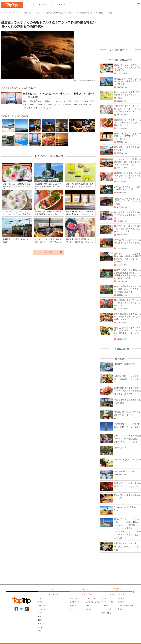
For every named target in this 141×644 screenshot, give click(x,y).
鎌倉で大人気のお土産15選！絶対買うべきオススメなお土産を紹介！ (128, 95)
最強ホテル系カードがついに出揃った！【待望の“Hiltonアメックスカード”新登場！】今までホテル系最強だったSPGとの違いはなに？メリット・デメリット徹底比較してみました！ (128, 528)
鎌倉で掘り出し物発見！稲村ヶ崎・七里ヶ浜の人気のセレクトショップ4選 (127, 229)
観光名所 (73, 606)
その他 (88, 609)
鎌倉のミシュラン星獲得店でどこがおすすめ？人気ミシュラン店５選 (127, 68)
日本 (17, 13)
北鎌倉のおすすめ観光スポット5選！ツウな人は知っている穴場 (127, 201)
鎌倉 (38, 13)
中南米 (40, 620)
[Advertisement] (120, 33)
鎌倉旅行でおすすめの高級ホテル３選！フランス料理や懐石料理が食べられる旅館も (74, 13)
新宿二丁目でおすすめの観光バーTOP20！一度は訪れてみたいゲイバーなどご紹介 (127, 439)
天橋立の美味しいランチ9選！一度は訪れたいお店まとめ (127, 379)
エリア (62, 5)
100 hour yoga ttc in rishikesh (127, 459)
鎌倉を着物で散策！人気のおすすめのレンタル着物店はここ (127, 215)
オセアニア (42, 609)
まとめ (40, 627)
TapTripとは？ (123, 598)
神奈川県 (27, 13)
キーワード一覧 (107, 602)
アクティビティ (75, 598)
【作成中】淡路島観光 (124, 364)
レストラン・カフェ (93, 602)
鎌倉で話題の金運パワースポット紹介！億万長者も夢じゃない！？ (127, 303)
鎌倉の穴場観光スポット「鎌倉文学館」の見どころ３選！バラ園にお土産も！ (127, 289)
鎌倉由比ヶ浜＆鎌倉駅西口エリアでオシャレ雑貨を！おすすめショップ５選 (127, 176)
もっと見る (49, 252)
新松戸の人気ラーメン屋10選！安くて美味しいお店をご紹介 (127, 547)
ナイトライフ (74, 602)
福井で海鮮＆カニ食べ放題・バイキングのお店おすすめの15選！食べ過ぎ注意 (127, 391)
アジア (40, 602)
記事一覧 (43, 5)
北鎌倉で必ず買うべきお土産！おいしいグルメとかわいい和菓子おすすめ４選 (127, 109)
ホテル (72, 609)
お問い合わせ (107, 613)
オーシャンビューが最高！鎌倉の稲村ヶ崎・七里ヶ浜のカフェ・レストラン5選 (127, 162)
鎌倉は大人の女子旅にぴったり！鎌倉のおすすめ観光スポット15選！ (127, 81)
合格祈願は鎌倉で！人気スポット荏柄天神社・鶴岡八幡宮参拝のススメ (127, 317)
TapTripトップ (107, 598)
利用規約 (121, 602)
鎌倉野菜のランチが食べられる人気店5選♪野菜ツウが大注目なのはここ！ (127, 123)
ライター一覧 (107, 609)
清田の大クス (120, 448)
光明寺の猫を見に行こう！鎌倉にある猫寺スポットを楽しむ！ (127, 243)
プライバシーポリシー (126, 606)
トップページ (5, 13)
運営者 (120, 609)
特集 (39, 631)
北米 (39, 613)
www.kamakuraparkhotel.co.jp (86, 81)
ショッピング (90, 598)
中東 (39, 616)
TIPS (88, 606)
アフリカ (41, 624)
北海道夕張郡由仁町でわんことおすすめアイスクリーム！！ (127, 415)
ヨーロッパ (42, 606)
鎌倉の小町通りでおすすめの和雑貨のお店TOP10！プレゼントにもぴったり (127, 136)
